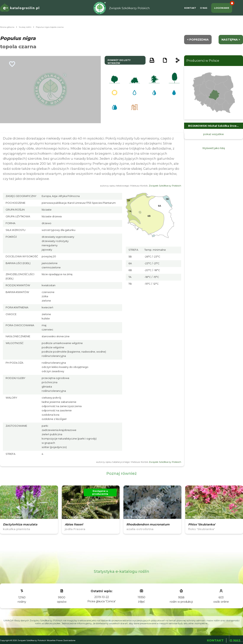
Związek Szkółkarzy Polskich (165, 186)
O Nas (204, 8)
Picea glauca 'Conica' (102, 601)
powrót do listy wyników (119, 62)
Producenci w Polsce (203, 61)
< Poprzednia (198, 40)
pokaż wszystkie (214, 134)
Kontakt (190, 8)
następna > (231, 40)
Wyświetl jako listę (214, 148)
